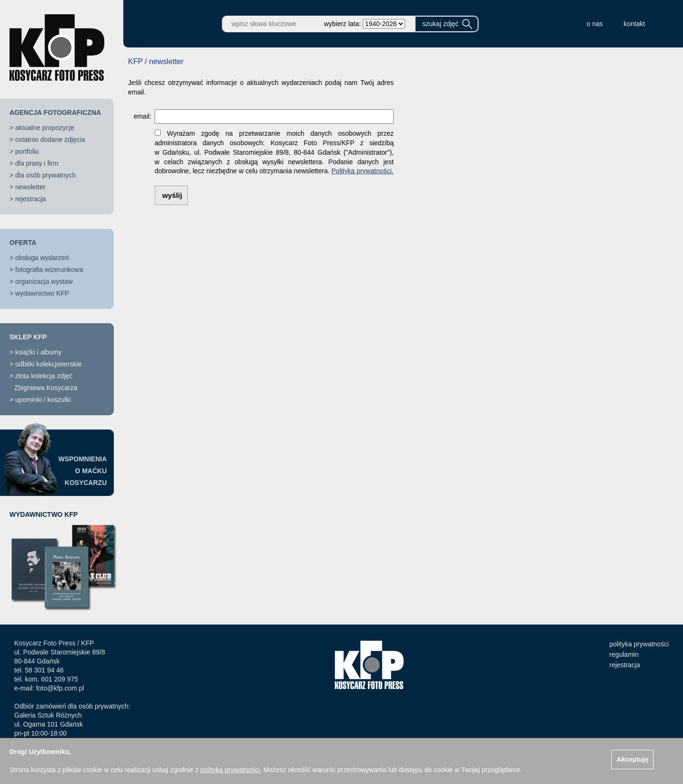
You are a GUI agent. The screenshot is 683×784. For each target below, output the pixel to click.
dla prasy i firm (37, 163)
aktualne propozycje (45, 128)
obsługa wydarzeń (42, 258)
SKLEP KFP (28, 337)
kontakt (634, 24)
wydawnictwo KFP (42, 293)
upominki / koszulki (43, 400)
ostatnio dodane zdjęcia (50, 140)
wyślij (172, 195)
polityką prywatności (230, 770)
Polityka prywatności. (363, 171)
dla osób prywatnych (46, 175)
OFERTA (23, 243)
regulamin (624, 654)
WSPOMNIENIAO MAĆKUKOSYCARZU (83, 471)
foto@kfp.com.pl (60, 688)
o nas (595, 24)
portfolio (27, 151)
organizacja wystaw (44, 281)
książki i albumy (38, 352)
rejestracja (31, 199)
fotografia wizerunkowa (49, 270)
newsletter (30, 187)
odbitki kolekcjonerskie (48, 364)
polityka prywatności (639, 644)
